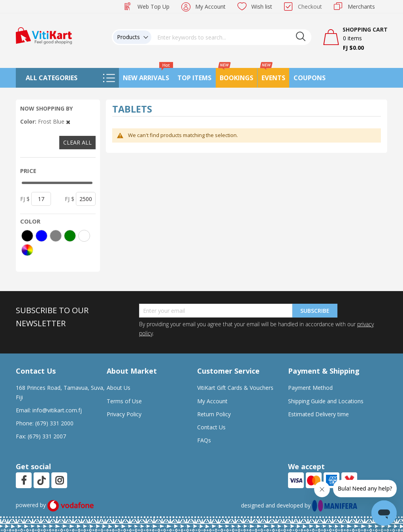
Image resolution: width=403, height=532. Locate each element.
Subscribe (315, 311)
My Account (210, 7)
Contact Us (211, 427)
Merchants (361, 7)
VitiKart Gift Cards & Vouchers (235, 388)
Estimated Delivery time (318, 414)
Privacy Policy (124, 414)
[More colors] (27, 250)
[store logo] (44, 35)
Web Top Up (153, 7)
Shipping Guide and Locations (326, 401)
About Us (119, 388)
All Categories (52, 78)
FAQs (204, 440)
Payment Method (310, 388)
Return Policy (214, 414)
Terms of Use (124, 401)
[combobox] (232, 37)
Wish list (262, 7)
